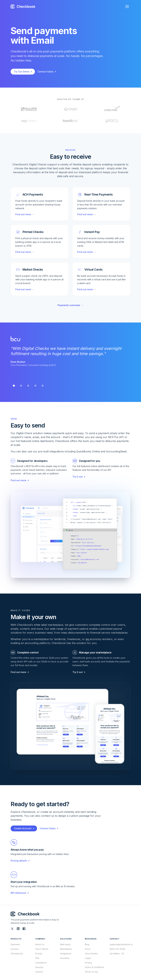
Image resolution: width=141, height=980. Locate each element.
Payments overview (70, 305)
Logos (88, 958)
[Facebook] (24, 929)
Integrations (66, 954)
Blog (87, 944)
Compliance (41, 963)
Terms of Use (91, 972)
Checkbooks (17, 954)
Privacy (88, 963)
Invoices (15, 949)
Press (88, 949)
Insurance (65, 958)
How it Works (42, 949)
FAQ (37, 958)
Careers (39, 972)
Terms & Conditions (94, 967)
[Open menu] (127, 7)
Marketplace (66, 949)
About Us (40, 944)
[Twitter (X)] (12, 929)
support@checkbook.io (121, 944)
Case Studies (91, 954)
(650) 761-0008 (117, 949)
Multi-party (65, 944)
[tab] (14, 386)
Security (39, 967)
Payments (15, 944)
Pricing (39, 954)
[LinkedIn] (18, 929)
